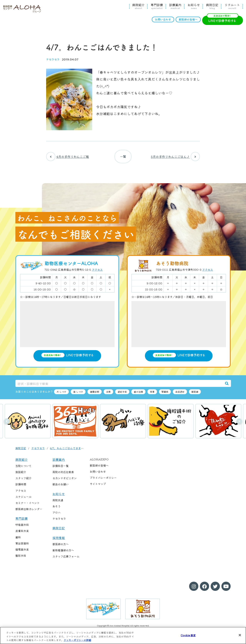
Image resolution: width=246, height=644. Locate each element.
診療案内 (175, 6)
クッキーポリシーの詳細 (77, 640)
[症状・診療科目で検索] (119, 385)
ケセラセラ (53, 59)
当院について (23, 468)
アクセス (97, 272)
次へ (239, 423)
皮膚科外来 (22, 533)
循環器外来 (22, 551)
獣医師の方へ (61, 546)
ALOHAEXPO (99, 461)
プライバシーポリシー (103, 480)
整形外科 (21, 557)
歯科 (18, 539)
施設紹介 (21, 474)
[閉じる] (240, 635)
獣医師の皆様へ (188, 19)
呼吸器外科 (22, 527)
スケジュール (23, 499)
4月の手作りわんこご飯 (68, 157)
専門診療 (157, 6)
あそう (57, 508)
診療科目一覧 (61, 468)
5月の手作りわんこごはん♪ (175, 157)
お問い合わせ (163, 19)
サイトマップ (98, 486)
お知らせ (194, 6)
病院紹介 (138, 6)
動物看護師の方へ (63, 552)
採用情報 (59, 540)
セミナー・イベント (27, 505)
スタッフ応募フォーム (66, 558)
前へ (7, 423)
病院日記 (212, 6)
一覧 (123, 157)
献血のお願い (61, 486)
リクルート (232, 6)
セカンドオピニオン (65, 480)
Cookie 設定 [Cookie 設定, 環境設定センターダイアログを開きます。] (188, 635)
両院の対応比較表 (63, 474)
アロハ (57, 515)
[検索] (227, 385)
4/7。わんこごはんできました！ (69, 450)
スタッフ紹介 (23, 480)
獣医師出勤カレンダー (29, 511)
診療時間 (21, 486)
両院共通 (58, 502)
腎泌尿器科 (22, 545)
